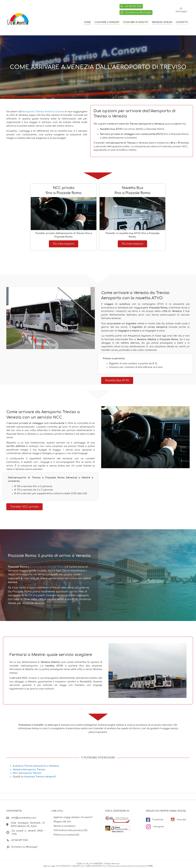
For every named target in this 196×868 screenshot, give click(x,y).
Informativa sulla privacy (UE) (70, 830)
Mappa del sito (62, 822)
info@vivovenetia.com (24, 818)
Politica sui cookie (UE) (66, 835)
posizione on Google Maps (47, 567)
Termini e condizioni (64, 826)
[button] (182, 10)
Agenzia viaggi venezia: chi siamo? (73, 817)
